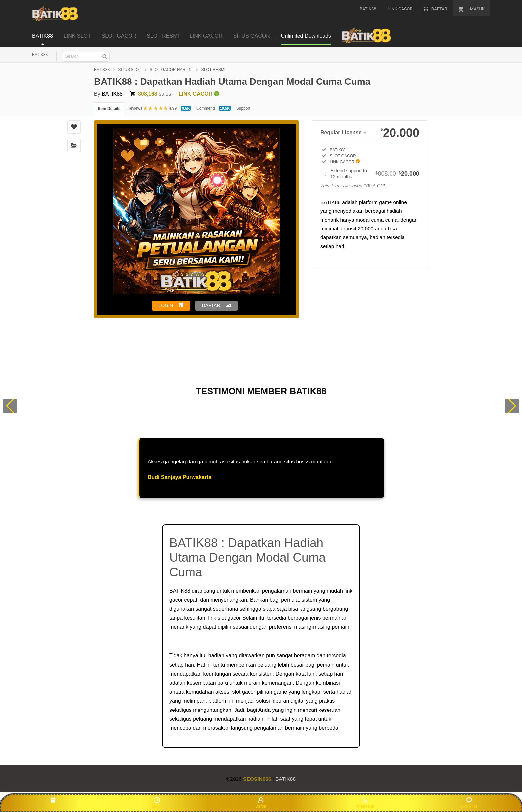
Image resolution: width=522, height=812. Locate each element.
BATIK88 (40, 55)
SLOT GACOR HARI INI (171, 70)
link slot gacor (225, 618)
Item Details (109, 109)
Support (243, 108)
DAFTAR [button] (211, 305)
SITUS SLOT (130, 70)
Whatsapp (365, 803)
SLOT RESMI (213, 70)
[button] (10, 406)
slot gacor (244, 692)
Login (157, 803)
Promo (53, 803)
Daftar (261, 803)
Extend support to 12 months (375, 174)
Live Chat (469, 803)
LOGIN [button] (166, 305)
